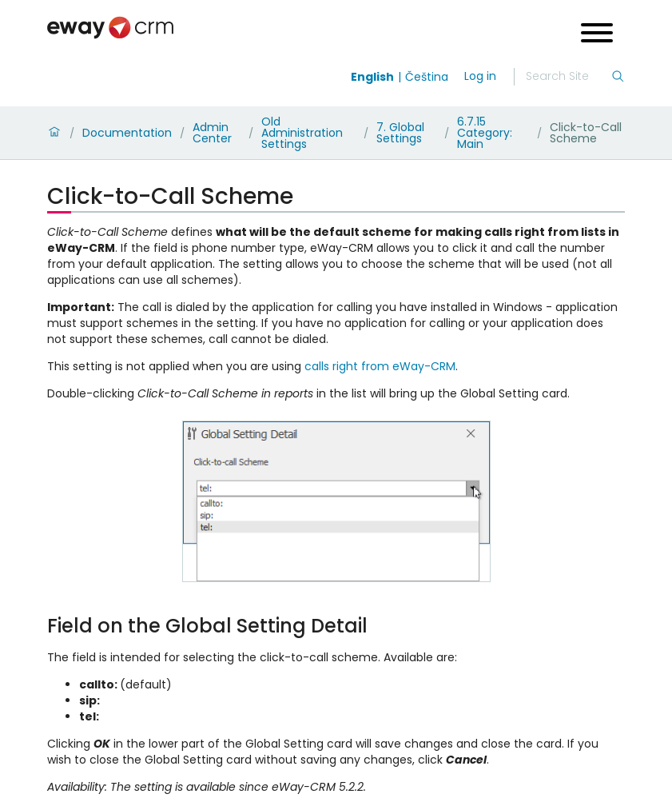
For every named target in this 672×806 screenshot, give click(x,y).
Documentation (127, 133)
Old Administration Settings (302, 133)
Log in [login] (480, 76)
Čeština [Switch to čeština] (427, 77)
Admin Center (212, 133)
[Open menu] (597, 35)
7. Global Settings (400, 133)
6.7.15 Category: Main (485, 133)
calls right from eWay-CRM (380, 366)
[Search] (568, 77)
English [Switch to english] (372, 77)
